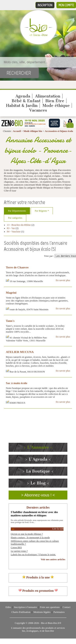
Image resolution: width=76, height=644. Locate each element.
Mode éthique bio (33, 131)
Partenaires (59, 612)
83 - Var (11, 228)
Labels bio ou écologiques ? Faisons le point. (33, 555)
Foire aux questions (50, 607)
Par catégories (15, 218)
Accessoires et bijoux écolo (59, 131)
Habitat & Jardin (22, 106)
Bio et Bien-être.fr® (51, 623)
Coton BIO (16, 547)
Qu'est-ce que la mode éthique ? (27, 534)
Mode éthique (56, 106)
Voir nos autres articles (53, 559)
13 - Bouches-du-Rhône (19, 225)
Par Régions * (42, 211)
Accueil (17, 131)
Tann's (10, 321)
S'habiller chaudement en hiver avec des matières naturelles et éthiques (34, 514)
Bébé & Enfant (26, 101)
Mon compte (66, 5)
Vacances (38, 110)
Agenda (23, 96)
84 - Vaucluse (14, 232)
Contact (67, 607)
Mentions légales (42, 612)
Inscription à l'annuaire (25, 607)
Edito (8, 607)
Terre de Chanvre (17, 267)
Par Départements (17, 211)
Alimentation (48, 96)
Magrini (11, 293)
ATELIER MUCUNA (20, 352)
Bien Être (55, 101)
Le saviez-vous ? (19, 551)
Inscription (45, 5)
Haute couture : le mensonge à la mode (30, 538)
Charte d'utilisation (21, 612)
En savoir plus (63, 280)
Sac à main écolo (17, 383)
